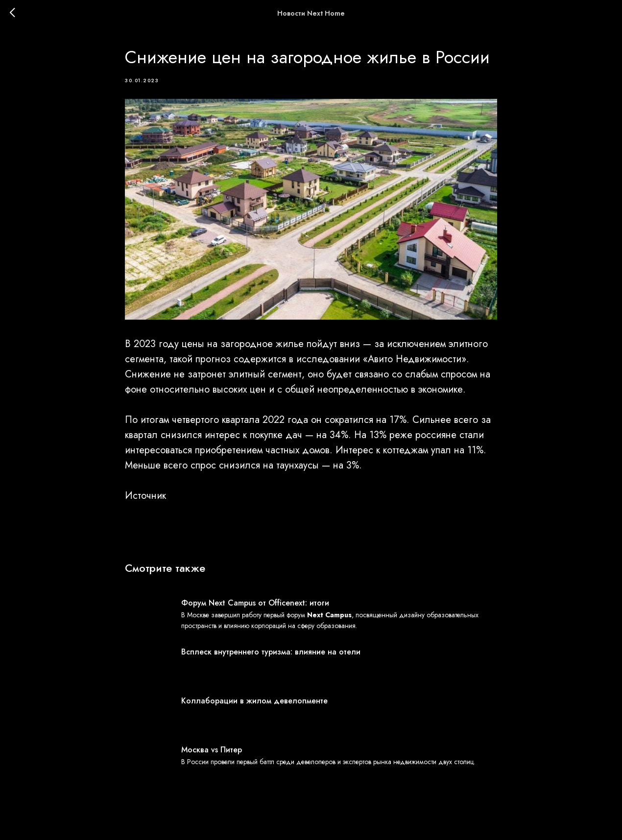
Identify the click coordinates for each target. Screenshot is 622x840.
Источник (145, 496)
